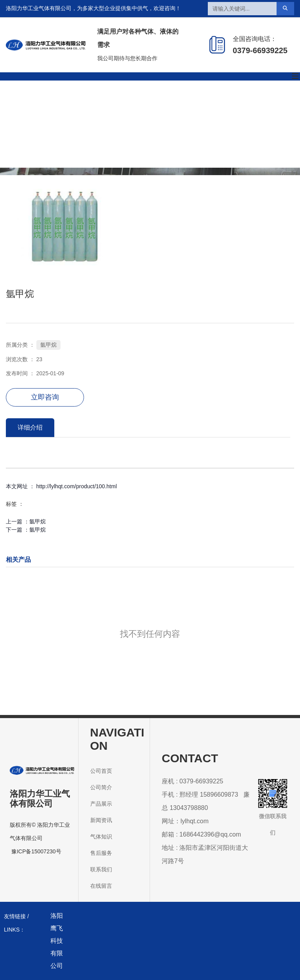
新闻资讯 (161, 102)
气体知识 (204, 102)
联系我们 (117, 145)
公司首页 (29, 102)
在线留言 (161, 145)
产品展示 (117, 102)
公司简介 (73, 102)
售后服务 (248, 102)
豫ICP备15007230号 (36, 851)
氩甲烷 (48, 345)
